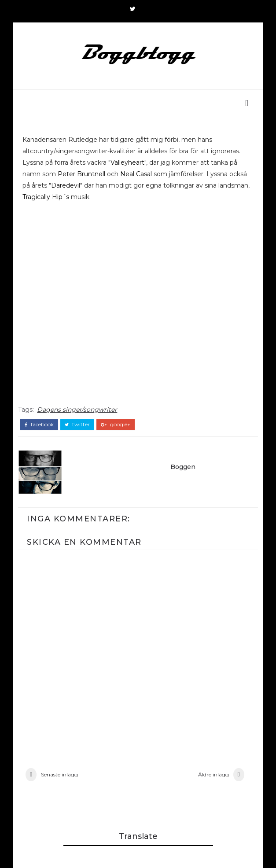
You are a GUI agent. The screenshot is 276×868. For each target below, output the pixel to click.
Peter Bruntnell (81, 174)
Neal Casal (136, 174)
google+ (116, 425)
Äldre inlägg (213, 774)
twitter (77, 425)
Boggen (183, 467)
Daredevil (66, 185)
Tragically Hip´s (46, 197)
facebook (39, 425)
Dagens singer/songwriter (77, 410)
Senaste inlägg (59, 774)
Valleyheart (127, 163)
